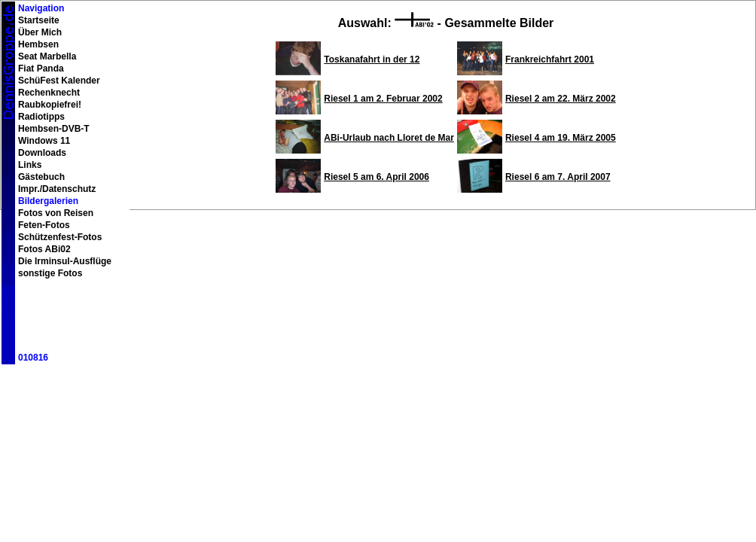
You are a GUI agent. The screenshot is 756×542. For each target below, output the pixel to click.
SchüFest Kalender (59, 81)
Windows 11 (44, 141)
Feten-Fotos (44, 225)
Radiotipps (41, 117)
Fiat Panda (41, 69)
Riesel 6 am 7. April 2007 (558, 177)
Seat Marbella (47, 56)
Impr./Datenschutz (57, 189)
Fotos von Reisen (56, 213)
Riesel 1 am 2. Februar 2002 (383, 99)
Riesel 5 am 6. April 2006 (376, 177)
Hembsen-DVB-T (54, 129)
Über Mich (40, 32)
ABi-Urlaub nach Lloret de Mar (389, 138)
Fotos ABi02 (44, 249)
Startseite (39, 20)
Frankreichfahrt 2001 (550, 59)
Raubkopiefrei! (50, 105)
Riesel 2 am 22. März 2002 (561, 99)
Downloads (42, 153)
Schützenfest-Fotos (60, 237)
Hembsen (38, 44)
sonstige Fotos (50, 273)
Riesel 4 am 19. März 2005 (561, 138)
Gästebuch (41, 177)
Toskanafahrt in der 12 (372, 59)
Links (30, 165)
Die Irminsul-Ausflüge (65, 261)
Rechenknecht (49, 93)
